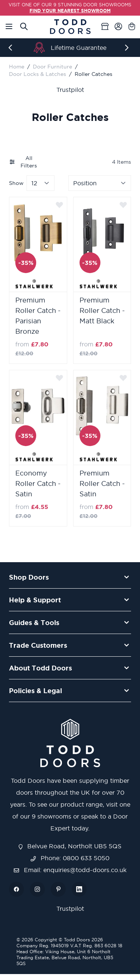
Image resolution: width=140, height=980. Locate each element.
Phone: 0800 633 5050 (70, 858)
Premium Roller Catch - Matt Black (102, 310)
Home (17, 67)
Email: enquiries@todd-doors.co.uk (70, 870)
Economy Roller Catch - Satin (38, 483)
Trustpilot (70, 90)
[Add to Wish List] (59, 205)
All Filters (23, 162)
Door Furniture (52, 67)
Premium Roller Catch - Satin (102, 483)
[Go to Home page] (70, 27)
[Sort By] (100, 183)
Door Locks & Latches (38, 74)
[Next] (128, 48)
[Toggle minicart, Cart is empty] (132, 26)
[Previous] (12, 48)
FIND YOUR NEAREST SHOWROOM (70, 11)
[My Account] (118, 26)
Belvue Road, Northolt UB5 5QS (70, 846)
